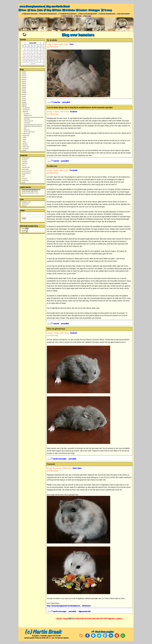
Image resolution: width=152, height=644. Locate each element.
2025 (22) (24, 74)
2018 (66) (24, 87)
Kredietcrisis (27, 130)
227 (86, 619)
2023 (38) (24, 78)
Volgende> (111, 619)
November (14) (26, 110)
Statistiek (24, 206)
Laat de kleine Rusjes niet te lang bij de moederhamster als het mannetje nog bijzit (33, 126)
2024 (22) (24, 76)
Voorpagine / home (26, 202)
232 (105, 619)
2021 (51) (24, 81)
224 (74, 619)
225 (78, 619)
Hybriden (79, 16)
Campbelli (25, 162)
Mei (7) (24, 141)
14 (26, 55)
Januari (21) (25, 149)
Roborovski (25, 163)
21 (26, 58)
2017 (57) (24, 89)
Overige (23, 182)
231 (101, 619)
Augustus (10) (26, 135)
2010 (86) (24, 102)
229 (93, 619)
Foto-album (27, 113)
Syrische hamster (124, 14)
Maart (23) (25, 145)
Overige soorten (26, 167)
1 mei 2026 (33, 64)
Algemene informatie (30, 14)
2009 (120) (24, 104)
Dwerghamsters (26, 158)
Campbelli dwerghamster (68, 14)
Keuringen (88, 16)
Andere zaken (26, 169)
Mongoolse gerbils (26, 173)
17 (36, 55)
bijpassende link (85, 611)
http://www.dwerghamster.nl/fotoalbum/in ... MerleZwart (69, 606)
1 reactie (53, 161)
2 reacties (54, 102)
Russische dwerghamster (49, 14)
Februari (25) (26, 147)
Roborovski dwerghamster (88, 14)
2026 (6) (24, 72)
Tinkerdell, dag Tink (28, 121)
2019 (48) (24, 85)
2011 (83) (24, 100)
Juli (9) (24, 137)
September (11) (26, 134)
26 (42, 58)
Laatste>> (119, 619)
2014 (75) (24, 95)
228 (90, 619)
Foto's (23, 177)
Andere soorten (68, 16)
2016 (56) (24, 91)
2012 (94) (24, 98)
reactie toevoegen (57, 459)
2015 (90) (24, 93)
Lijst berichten (25, 204)
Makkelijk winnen (28, 115)
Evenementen (25, 180)
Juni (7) (24, 139)
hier (50, 638)
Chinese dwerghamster (108, 14)
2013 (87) (24, 96)
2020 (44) (24, 83)
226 (82, 619)
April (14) (25, 143)
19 (42, 55)
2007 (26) (24, 150)
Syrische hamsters (26, 171)
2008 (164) (24, 106)
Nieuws (23, 175)
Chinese (24, 165)
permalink (66, 102)
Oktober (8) (25, 112)
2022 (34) (24, 80)
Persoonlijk (24, 179)
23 (33, 58)
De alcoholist (27, 123)
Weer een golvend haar (29, 132)
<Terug (65, 619)
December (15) (26, 108)
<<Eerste (59, 619)
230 (97, 619)
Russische (25, 160)
